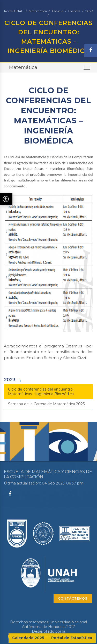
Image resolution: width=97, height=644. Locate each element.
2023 (89, 11)
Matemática (38, 11)
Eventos (74, 11)
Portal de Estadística (72, 638)
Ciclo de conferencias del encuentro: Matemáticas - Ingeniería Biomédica (41, 392)
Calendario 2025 (28, 638)
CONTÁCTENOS (73, 598)
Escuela (58, 11)
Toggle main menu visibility (87, 69)
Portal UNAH (14, 11)
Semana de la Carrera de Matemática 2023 (46, 404)
